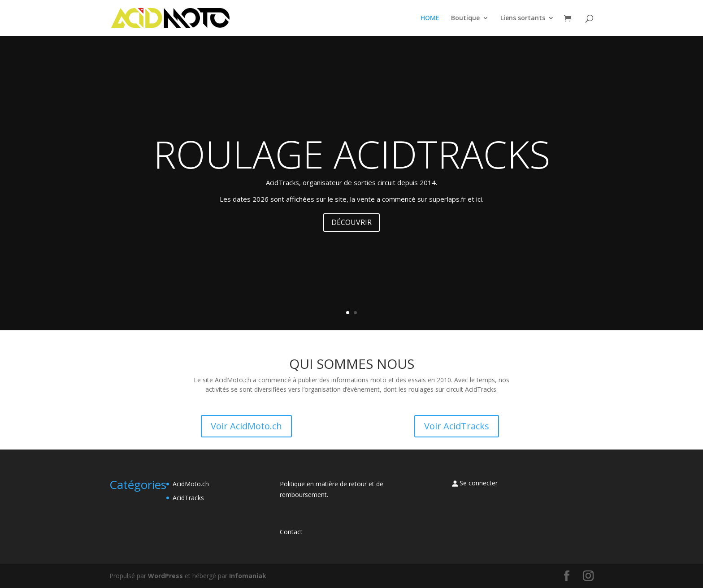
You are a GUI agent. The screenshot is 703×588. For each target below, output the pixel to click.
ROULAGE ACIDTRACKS (352, 154)
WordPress (165, 576)
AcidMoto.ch (191, 484)
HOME (430, 18)
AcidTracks (188, 498)
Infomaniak (248, 576)
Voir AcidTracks (457, 426)
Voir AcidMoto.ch (246, 426)
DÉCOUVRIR (351, 222)
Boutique (465, 18)
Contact (291, 532)
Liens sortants (523, 18)
